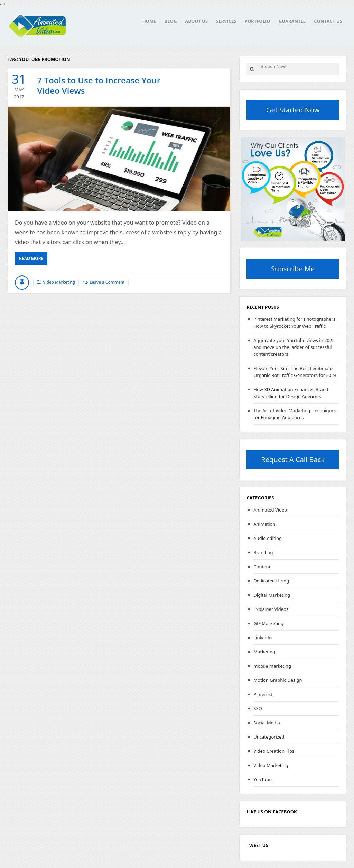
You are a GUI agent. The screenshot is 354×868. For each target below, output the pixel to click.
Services (226, 21)
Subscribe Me (293, 269)
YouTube (263, 779)
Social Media (267, 723)
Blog (170, 21)
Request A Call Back (293, 459)
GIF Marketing (268, 623)
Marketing (264, 652)
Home (149, 21)
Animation (264, 524)
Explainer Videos (271, 609)
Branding (263, 552)
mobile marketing (272, 666)
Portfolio (258, 21)
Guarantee (292, 21)
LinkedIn (263, 638)
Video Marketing (59, 282)
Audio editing (268, 538)
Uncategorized (269, 737)
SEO (258, 708)
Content (262, 567)
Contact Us (328, 21)
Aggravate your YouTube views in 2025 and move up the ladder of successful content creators (294, 347)
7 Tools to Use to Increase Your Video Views (99, 85)
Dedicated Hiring (271, 581)
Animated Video (270, 510)
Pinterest (263, 694)
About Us (196, 21)
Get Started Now (293, 110)
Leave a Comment (107, 282)
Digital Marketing (272, 595)
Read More (31, 258)
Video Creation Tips (274, 751)
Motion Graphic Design (278, 680)
